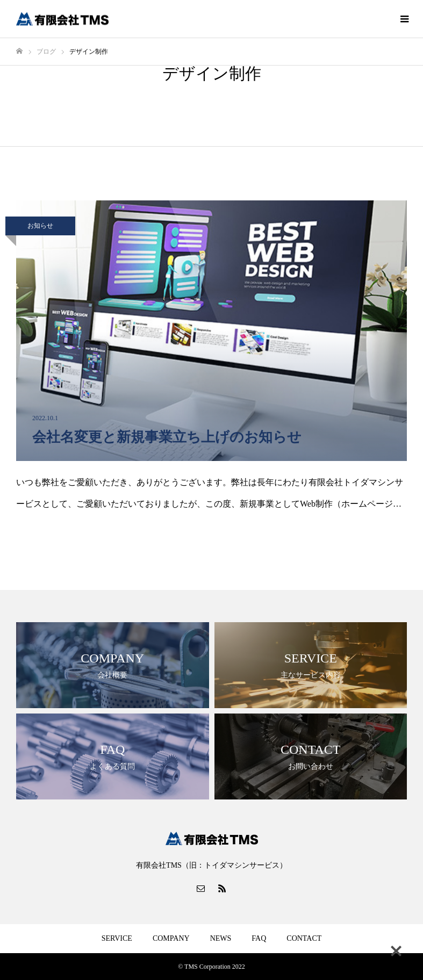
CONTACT (304, 938)
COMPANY (171, 938)
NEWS (221, 938)
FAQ (259, 938)
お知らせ (40, 226)
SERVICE (117, 938)
